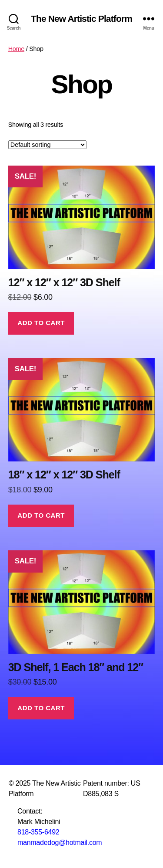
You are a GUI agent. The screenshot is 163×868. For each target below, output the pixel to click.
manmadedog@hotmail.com (60, 843)
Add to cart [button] (41, 323)
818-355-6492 (38, 832)
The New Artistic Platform (81, 19)
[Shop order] (47, 145)
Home (16, 49)
